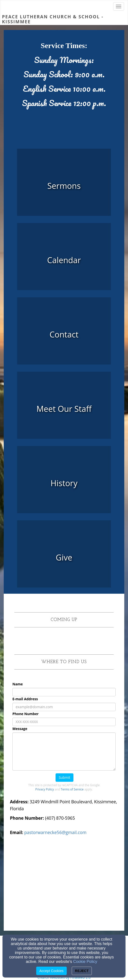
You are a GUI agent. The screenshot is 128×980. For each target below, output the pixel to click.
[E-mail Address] (64, 707)
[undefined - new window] (64, 186)
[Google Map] (64, 887)
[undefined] (64, 260)
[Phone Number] (64, 722)
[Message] (64, 752)
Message (20, 729)
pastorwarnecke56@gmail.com (55, 832)
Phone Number (26, 714)
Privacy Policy (45, 789)
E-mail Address (25, 699)
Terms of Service (72, 789)
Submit (64, 777)
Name (18, 684)
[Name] (64, 692)
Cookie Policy (85, 962)
